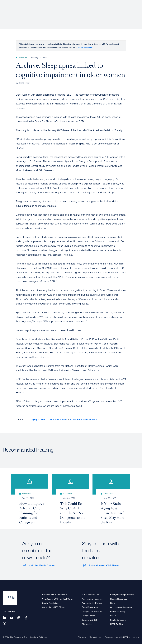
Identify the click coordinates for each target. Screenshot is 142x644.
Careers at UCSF (90, 620)
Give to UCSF (129, 3)
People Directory (118, 611)
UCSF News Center (84, 47)
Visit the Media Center (42, 565)
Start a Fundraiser (50, 603)
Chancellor (87, 624)
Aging (34, 419)
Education (100, 12)
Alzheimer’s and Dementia (84, 419)
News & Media (119, 12)
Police (113, 616)
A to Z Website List (90, 594)
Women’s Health (58, 419)
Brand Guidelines (90, 607)
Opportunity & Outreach (121, 607)
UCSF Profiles (117, 624)
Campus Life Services (92, 611)
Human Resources (119, 599)
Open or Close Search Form (134, 12)
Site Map (82, 637)
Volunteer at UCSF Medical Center (58, 599)
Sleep (43, 419)
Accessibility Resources (93, 599)
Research (84, 12)
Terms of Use (95, 637)
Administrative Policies (92, 603)
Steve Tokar (24, 83)
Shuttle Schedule (118, 620)
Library (113, 603)
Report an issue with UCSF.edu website (122, 637)
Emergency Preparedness (122, 594)
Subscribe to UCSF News (104, 565)
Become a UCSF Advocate (54, 594)
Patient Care (67, 12)
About (51, 12)
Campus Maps (88, 616)
